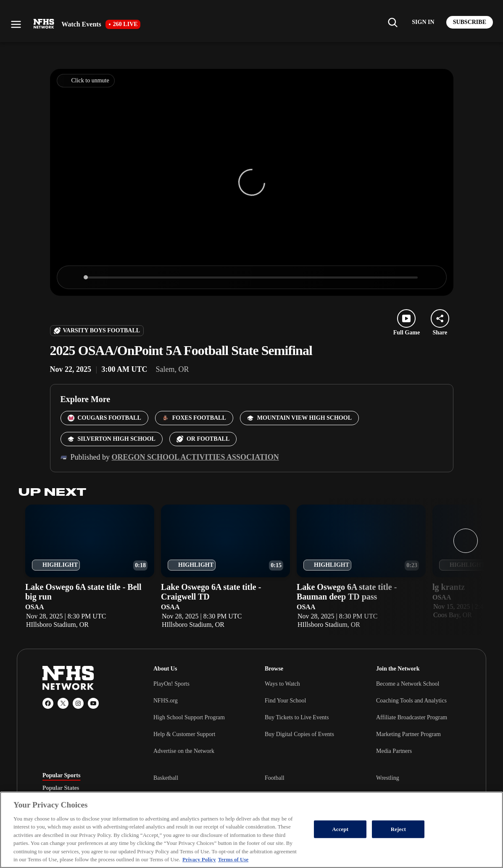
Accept (340, 829)
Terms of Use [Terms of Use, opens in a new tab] (233, 859)
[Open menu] (16, 24)
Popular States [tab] (61, 788)
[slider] (252, 277)
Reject (398, 829)
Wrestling (388, 778)
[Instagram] (78, 703)
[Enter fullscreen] (431, 277)
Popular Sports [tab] (61, 776)
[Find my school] (392, 22)
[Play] (72, 277)
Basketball (166, 778)
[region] (251, 830)
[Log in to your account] (423, 22)
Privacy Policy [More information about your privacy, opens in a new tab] (199, 859)
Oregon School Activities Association (195, 457)
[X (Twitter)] (63, 703)
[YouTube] (93, 703)
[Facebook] (48, 703)
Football (275, 778)
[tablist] (84, 788)
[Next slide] (466, 541)
